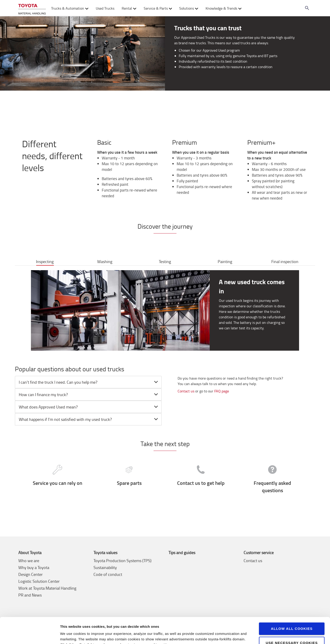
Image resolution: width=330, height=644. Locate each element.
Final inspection (285, 261)
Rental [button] (129, 8)
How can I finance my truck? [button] (89, 394)
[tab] (88, 382)
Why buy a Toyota (34, 567)
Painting (225, 261)
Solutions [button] (189, 8)
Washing (105, 261)
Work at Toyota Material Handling (47, 588)
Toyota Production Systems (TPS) (122, 561)
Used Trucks (105, 8)
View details (70, 635)
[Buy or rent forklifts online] (32, 8)
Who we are (29, 561)
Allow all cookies (292, 606)
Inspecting (45, 261)
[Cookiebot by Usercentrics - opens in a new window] (30, 635)
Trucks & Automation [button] (70, 8)
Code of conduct (108, 574)
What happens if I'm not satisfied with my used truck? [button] (89, 419)
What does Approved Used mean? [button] (89, 407)
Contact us (186, 391)
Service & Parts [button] (158, 8)
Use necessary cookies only (292, 623)
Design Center (30, 574)
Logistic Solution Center (39, 581)
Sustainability (105, 567)
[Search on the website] (307, 8)
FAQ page (221, 391)
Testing (165, 261)
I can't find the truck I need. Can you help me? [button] (89, 382)
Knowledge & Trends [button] (224, 8)
